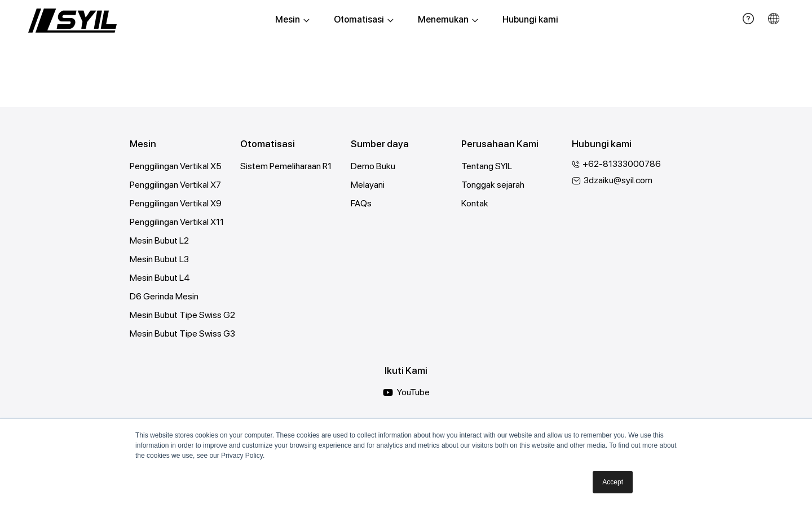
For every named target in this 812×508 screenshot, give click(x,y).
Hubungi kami (530, 19)
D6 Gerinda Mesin (164, 296)
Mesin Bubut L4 (160, 278)
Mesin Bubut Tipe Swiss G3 (183, 333)
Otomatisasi (364, 19)
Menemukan (448, 19)
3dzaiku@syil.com (618, 180)
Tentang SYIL (487, 166)
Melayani (368, 185)
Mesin (292, 19)
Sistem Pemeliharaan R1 (286, 166)
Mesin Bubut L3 (160, 259)
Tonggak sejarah (493, 185)
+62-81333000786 (623, 164)
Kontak (475, 203)
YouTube (406, 392)
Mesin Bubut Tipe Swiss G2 (182, 315)
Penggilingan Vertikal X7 (175, 185)
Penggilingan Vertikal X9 (176, 203)
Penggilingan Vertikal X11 (177, 222)
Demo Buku (373, 166)
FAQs (361, 203)
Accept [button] (613, 482)
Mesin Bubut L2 (159, 240)
